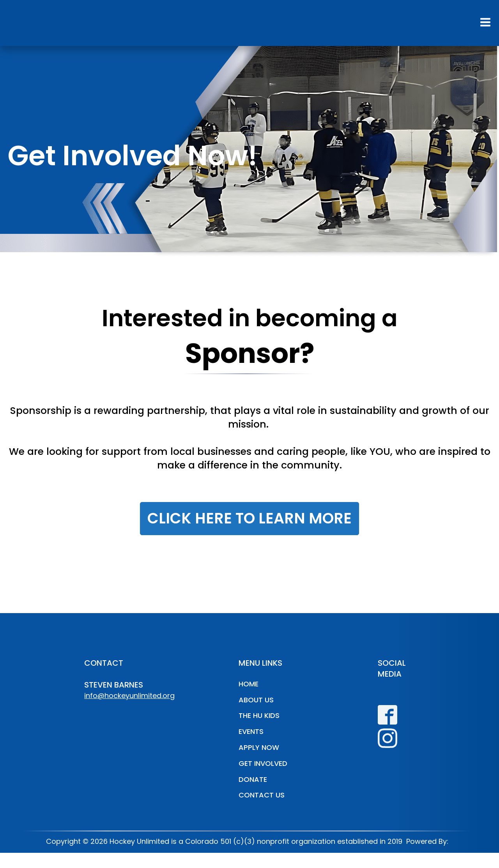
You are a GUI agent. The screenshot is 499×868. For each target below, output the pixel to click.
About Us (256, 700)
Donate (253, 779)
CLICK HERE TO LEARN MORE (249, 518)
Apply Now (259, 747)
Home (249, 684)
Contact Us (262, 795)
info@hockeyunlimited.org (129, 696)
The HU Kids (259, 715)
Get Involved (263, 763)
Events (251, 731)
